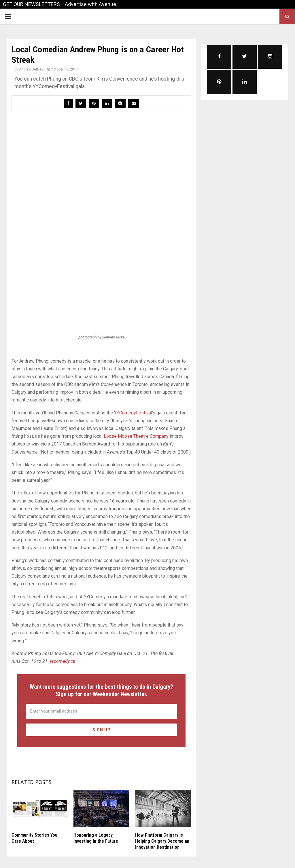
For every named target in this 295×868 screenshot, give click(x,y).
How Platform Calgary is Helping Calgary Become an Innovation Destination (162, 841)
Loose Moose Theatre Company (136, 436)
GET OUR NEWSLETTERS (31, 4)
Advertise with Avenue (90, 4)
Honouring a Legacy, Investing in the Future (96, 838)
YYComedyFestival (133, 413)
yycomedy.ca (63, 661)
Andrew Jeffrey (31, 69)
